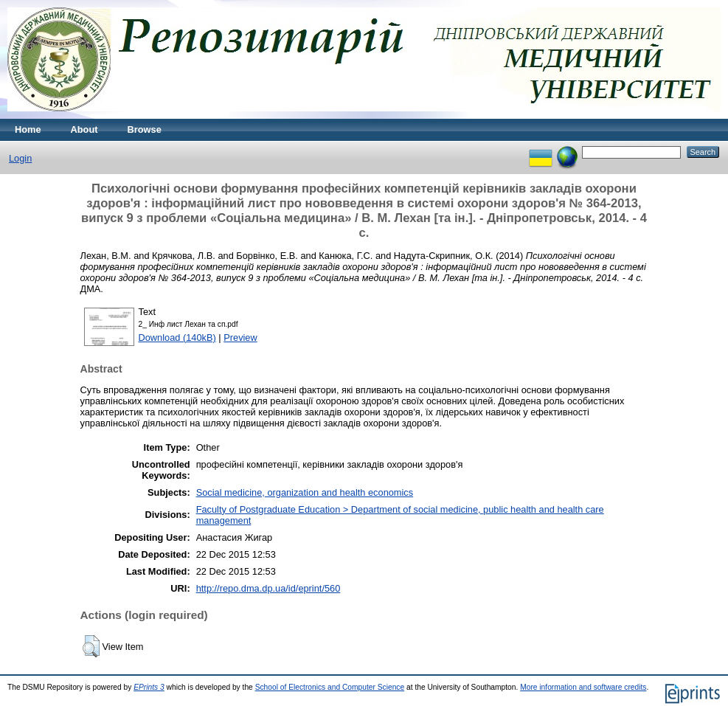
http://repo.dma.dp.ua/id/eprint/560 (268, 588)
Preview (240, 338)
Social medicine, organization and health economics (305, 492)
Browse (145, 129)
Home (28, 129)
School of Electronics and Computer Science (330, 687)
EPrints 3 (149, 687)
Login (20, 158)
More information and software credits (583, 687)
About (84, 129)
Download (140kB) (177, 338)
